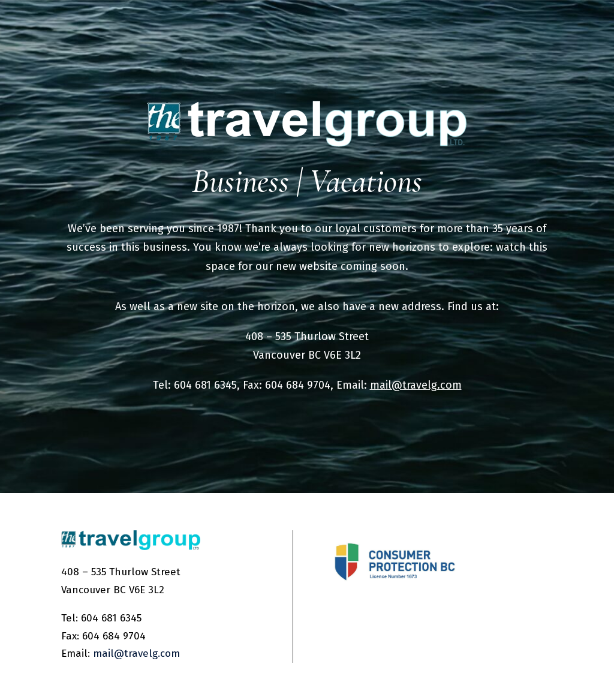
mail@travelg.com (416, 385)
